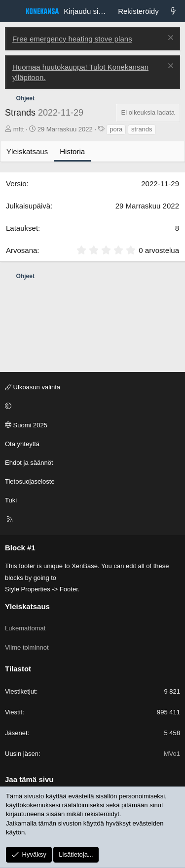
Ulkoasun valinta (33, 387)
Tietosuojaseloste (30, 481)
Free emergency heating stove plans (72, 39)
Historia (72, 151)
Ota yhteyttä (22, 444)
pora (116, 129)
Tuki (11, 500)
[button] (91, 406)
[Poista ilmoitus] (169, 39)
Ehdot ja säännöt (29, 463)
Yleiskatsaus (27, 151)
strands (142, 129)
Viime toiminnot (27, 647)
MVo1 (172, 754)
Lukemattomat (25, 628)
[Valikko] (13, 11)
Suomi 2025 (26, 425)
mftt (19, 129)
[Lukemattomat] (173, 11)
